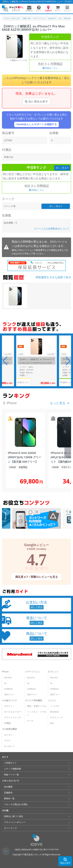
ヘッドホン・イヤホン (37, 713)
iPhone (5, 672)
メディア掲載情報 (12, 769)
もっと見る (58, 403)
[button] (68, 361)
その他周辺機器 (9, 729)
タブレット (53, 672)
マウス (7, 741)
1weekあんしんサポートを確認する (37, 124)
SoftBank (8, 689)
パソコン (52, 700)
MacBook (54, 712)
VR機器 (7, 723)
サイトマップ (10, 828)
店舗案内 (8, 793)
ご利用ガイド (10, 763)
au (5, 683)
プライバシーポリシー (15, 822)
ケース (30, 721)
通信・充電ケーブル (37, 706)
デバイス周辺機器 (33, 700)
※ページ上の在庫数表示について (52, 229)
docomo (8, 677)
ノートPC (55, 706)
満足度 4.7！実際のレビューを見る (37, 577)
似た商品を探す (36, 101)
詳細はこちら (50, 68)
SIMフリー (9, 695)
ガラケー (8, 706)
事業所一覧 (9, 798)
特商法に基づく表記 (14, 816)
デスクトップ (56, 717)
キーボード (9, 746)
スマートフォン (32, 672)
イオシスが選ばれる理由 (16, 804)
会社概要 (8, 787)
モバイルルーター (13, 712)
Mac (52, 723)
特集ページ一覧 (11, 775)
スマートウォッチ (13, 717)
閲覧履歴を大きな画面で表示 (53, 277)
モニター (8, 735)
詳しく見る (62, 168)
